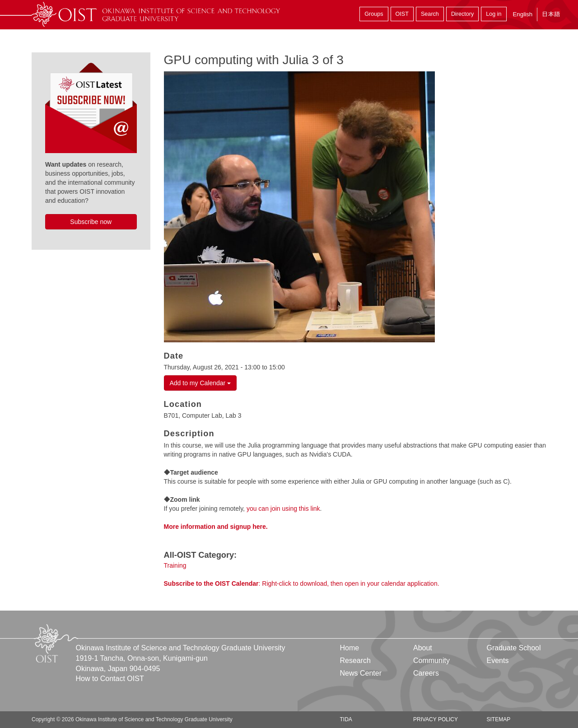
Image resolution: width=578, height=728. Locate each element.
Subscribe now (91, 222)
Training (175, 565)
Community (431, 660)
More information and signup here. (216, 527)
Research (355, 660)
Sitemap (498, 719)
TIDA (346, 719)
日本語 (551, 14)
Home (350, 648)
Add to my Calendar (200, 383)
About (423, 648)
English (522, 14)
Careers (426, 673)
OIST (402, 14)
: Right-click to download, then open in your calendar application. (302, 583)
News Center (361, 673)
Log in (494, 14)
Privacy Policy (436, 719)
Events (497, 660)
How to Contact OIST (110, 679)
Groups (374, 14)
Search (430, 14)
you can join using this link (283, 509)
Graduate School (513, 648)
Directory (462, 14)
